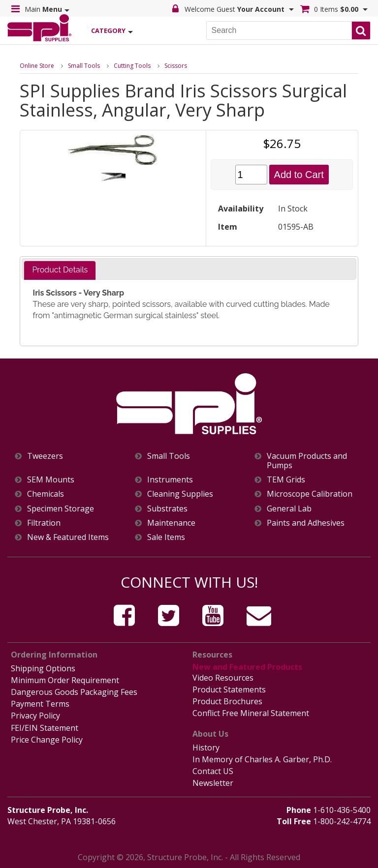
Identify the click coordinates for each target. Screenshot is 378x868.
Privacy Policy (35, 716)
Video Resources (223, 678)
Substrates (167, 509)
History (206, 748)
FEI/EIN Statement (45, 728)
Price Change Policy (47, 740)
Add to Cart (299, 175)
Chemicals (46, 494)
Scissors (176, 66)
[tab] (60, 270)
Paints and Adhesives (306, 523)
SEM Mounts (51, 480)
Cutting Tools (132, 66)
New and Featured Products (247, 667)
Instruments (170, 480)
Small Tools (84, 66)
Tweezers (45, 456)
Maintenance (171, 523)
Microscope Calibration (310, 494)
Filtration (44, 523)
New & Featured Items (68, 537)
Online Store (37, 66)
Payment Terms (40, 704)
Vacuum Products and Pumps (307, 461)
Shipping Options (43, 668)
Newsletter (213, 783)
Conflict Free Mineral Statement (251, 713)
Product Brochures (227, 701)
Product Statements (229, 689)
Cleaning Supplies (180, 494)
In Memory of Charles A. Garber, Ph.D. (262, 759)
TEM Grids (286, 480)
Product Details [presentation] (60, 270)
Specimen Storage (61, 509)
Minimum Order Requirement (65, 680)
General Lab (289, 509)
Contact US (213, 771)
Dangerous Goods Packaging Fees (74, 692)
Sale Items (166, 537)
